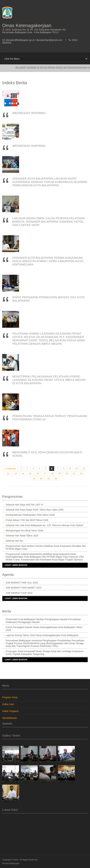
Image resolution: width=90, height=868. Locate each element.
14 (23, 474)
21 (74, 474)
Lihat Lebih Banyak (16, 565)
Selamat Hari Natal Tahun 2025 (22, 536)
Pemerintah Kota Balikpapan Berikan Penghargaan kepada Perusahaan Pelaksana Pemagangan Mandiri (43, 621)
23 (34, 479)
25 (48, 479)
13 (16, 474)
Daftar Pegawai (10, 711)
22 (82, 474)
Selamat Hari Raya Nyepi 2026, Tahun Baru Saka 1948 (34, 510)
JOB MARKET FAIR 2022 (19, 593)
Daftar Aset (8, 704)
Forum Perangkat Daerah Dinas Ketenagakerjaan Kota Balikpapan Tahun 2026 (44, 629)
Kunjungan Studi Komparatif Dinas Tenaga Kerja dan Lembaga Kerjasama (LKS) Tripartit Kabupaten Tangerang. (44, 653)
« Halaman (10, 468)
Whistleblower (10, 718)
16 (37, 474)
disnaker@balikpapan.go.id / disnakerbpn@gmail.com (34, 40)
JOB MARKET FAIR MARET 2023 (23, 588)
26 (56, 479)
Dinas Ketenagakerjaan (27, 25)
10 (76, 468)
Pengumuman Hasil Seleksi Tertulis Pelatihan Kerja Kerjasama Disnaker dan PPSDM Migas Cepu (46, 547)
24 (41, 479)
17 (45, 474)
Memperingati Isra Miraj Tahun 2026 (24, 531)
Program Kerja (10, 697)
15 (30, 474)
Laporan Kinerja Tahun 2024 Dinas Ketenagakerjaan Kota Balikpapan (42, 635)
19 (60, 474)
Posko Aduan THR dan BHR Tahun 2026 (27, 520)
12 (8, 474)
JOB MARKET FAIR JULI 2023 (22, 583)
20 (67, 474)
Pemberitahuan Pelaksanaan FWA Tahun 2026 (30, 515)
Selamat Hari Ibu (14, 541)
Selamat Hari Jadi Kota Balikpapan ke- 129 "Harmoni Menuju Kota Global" (44, 525)
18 (52, 474)
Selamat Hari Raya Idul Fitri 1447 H (24, 505)
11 (84, 468)
